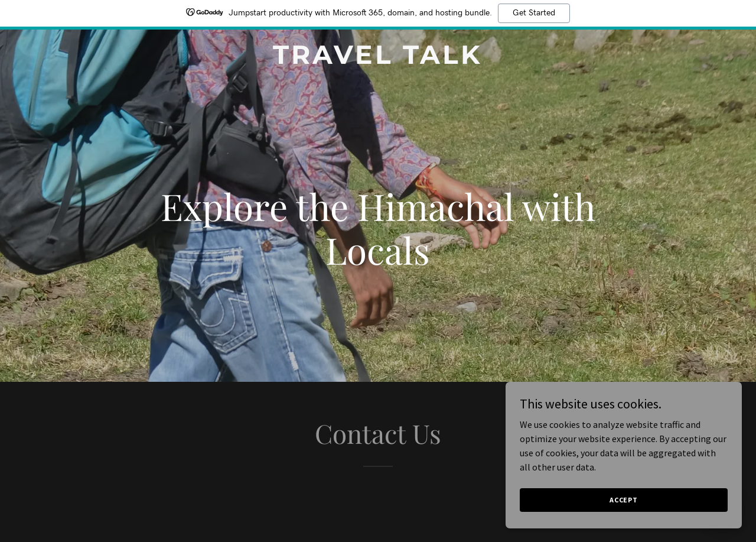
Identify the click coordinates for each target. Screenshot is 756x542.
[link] (378, 60)
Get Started (534, 13)
